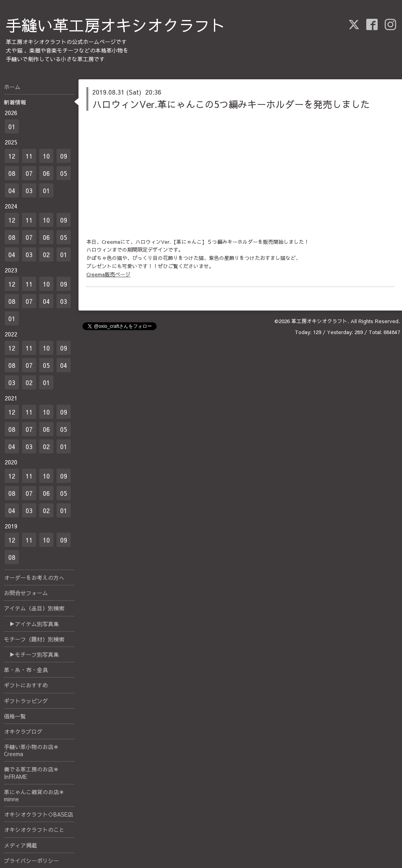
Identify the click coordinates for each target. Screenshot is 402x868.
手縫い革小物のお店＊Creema (31, 750)
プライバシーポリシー (31, 861)
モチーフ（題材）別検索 (34, 639)
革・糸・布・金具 (26, 670)
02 (46, 254)
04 (12, 190)
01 (12, 126)
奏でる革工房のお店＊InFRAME (31, 773)
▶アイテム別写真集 (31, 624)
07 (29, 173)
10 (46, 156)
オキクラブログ (23, 731)
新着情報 (15, 102)
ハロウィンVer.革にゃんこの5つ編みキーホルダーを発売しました (231, 104)
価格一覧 (15, 716)
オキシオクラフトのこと (34, 830)
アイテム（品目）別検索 (34, 608)
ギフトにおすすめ (26, 685)
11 (29, 156)
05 (64, 173)
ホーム (12, 87)
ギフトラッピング (26, 701)
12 (12, 156)
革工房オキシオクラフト (319, 321)
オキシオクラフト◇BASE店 (38, 814)
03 (29, 190)
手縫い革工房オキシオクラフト (116, 25)
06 (46, 173)
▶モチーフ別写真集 (31, 654)
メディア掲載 (20, 845)
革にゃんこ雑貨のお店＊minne (34, 795)
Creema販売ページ (108, 274)
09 (64, 156)
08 (12, 173)
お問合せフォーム (26, 593)
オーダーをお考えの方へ (34, 577)
